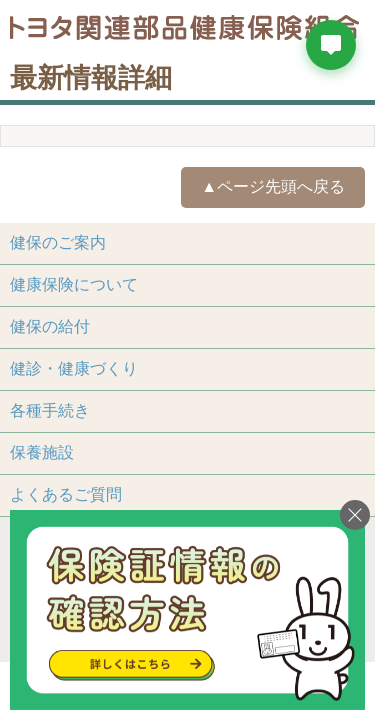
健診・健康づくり (74, 368)
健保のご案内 (58, 242)
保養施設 (42, 452)
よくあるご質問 (66, 494)
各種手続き (50, 410)
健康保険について (74, 284)
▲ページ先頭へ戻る (273, 186)
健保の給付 (50, 326)
